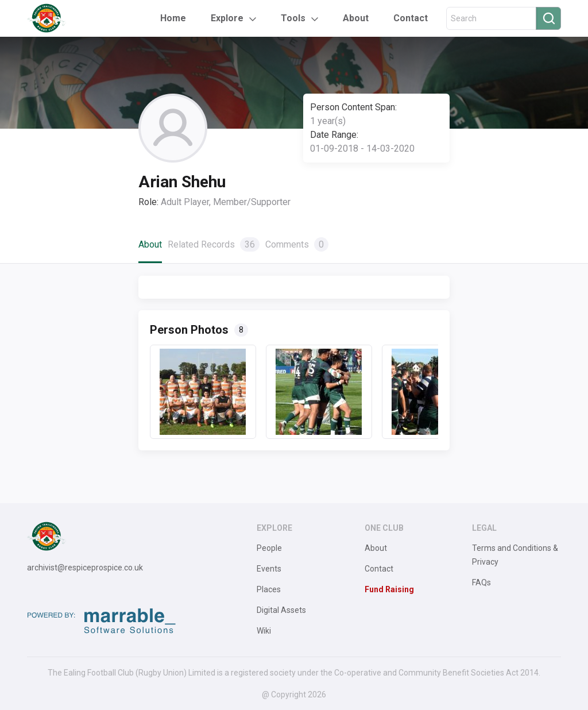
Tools (293, 18)
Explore (227, 18)
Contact (411, 18)
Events (269, 569)
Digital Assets (281, 610)
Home (173, 18)
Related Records (214, 244)
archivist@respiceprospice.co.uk (85, 568)
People (269, 548)
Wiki (264, 631)
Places (269, 589)
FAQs (481, 582)
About (356, 18)
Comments (297, 244)
